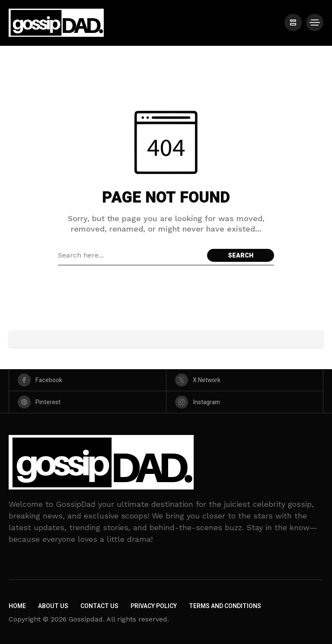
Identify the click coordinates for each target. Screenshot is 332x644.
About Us (53, 606)
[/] (293, 23)
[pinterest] (88, 402)
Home (17, 606)
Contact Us (99, 606)
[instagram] (245, 402)
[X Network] (245, 380)
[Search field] (130, 255)
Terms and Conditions (225, 606)
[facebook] (88, 380)
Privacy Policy (154, 606)
